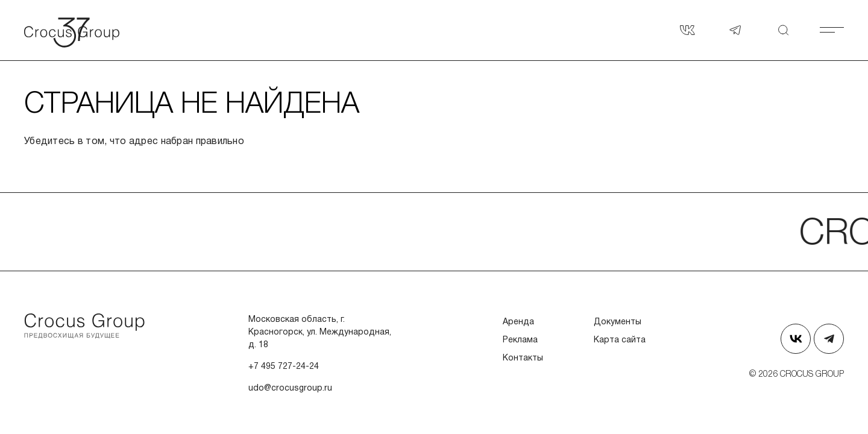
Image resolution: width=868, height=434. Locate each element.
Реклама (520, 340)
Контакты (523, 358)
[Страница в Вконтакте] (687, 30)
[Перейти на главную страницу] (84, 326)
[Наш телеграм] (735, 30)
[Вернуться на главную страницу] (84, 30)
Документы (618, 322)
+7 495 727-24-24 (284, 367)
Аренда (518, 322)
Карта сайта (620, 340)
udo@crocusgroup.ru (290, 388)
